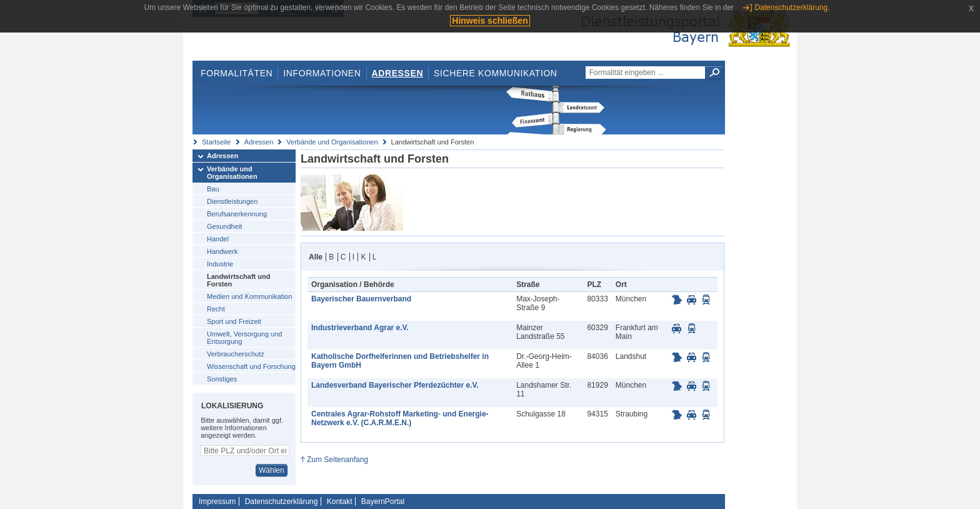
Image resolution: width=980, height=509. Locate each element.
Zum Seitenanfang (337, 460)
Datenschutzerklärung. (792, 8)
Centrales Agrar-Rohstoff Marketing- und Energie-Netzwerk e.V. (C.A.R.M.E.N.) (400, 418)
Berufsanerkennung (237, 214)
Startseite (216, 142)
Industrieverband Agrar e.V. (360, 328)
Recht (216, 309)
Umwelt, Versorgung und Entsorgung (244, 338)
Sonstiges (222, 379)
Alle (316, 257)
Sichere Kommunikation (496, 73)
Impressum (217, 501)
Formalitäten (237, 73)
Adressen (398, 73)
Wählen (272, 470)
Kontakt (340, 501)
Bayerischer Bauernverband (361, 299)
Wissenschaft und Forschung (251, 366)
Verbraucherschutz (236, 354)
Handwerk (222, 251)
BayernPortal (383, 501)
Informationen (322, 73)
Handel (218, 239)
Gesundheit (224, 226)
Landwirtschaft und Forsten (238, 280)
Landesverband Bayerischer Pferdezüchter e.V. (395, 385)
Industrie (220, 264)
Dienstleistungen (232, 201)
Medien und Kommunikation (249, 296)
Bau (213, 189)
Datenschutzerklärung (282, 501)
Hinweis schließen (490, 21)
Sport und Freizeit (234, 321)
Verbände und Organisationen (332, 142)
